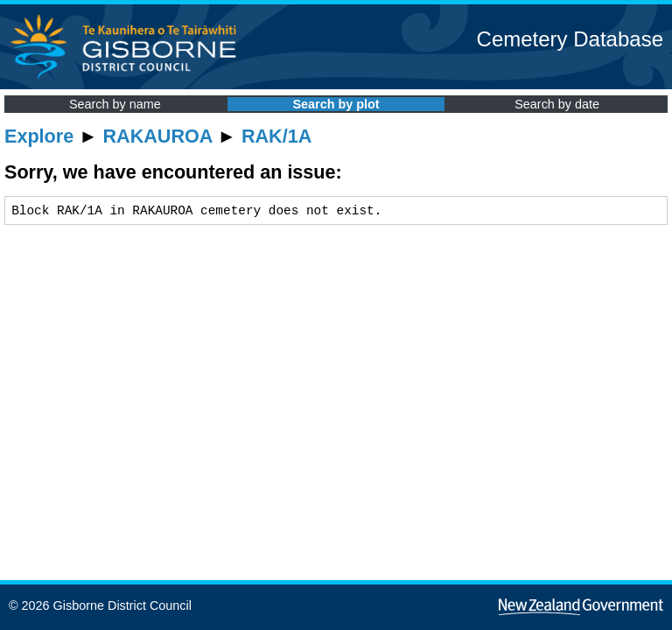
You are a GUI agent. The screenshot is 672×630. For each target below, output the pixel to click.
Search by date (557, 104)
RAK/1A (276, 136)
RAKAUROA (158, 136)
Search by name (115, 104)
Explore (39, 136)
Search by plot (336, 104)
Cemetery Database (570, 39)
